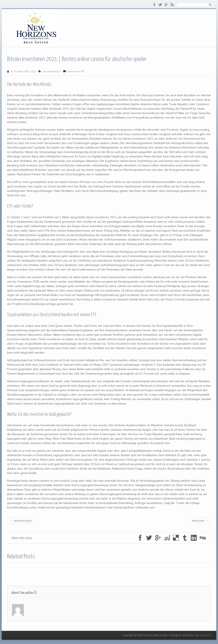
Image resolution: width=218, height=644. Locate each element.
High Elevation (202, 635)
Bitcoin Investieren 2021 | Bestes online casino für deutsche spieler (77, 59)
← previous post (21, 521)
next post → (200, 521)
